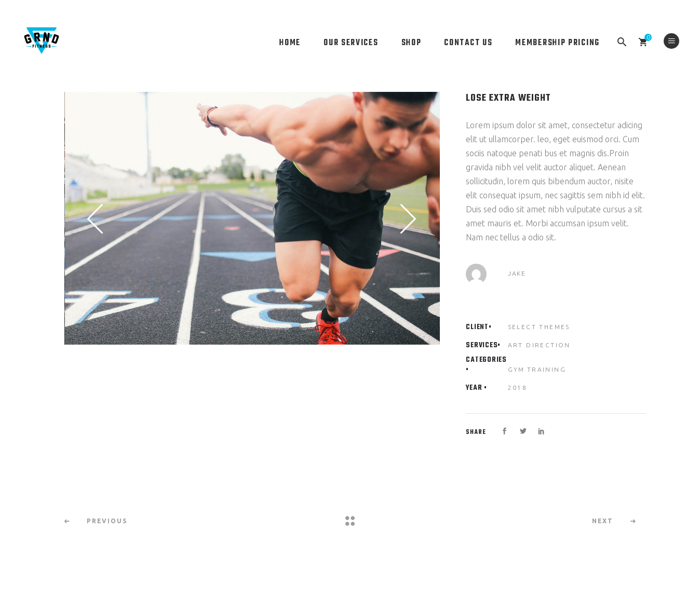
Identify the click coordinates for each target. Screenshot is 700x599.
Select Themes (539, 327)
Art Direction (539, 345)
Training (547, 369)
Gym (516, 369)
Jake (517, 273)
